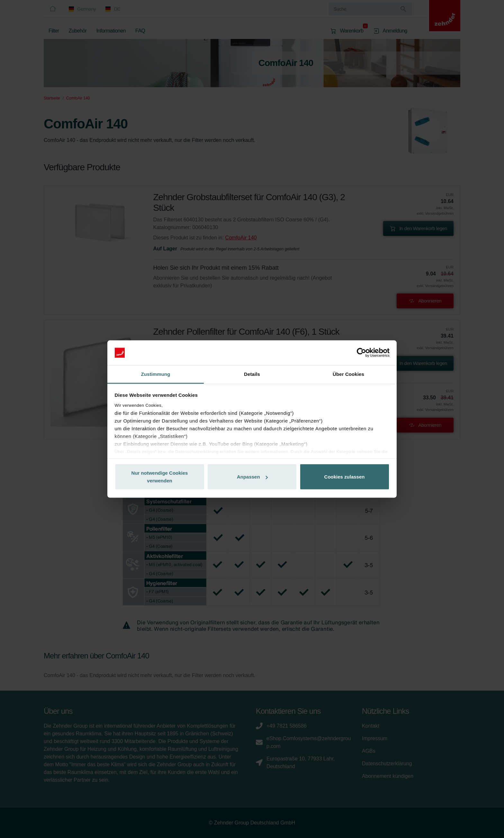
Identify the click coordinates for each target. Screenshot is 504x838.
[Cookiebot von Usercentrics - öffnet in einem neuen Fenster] (361, 353)
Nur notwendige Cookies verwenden (160, 477)
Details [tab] (252, 374)
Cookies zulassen (345, 477)
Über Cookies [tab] (348, 374)
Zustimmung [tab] (156, 374)
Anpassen (252, 477)
